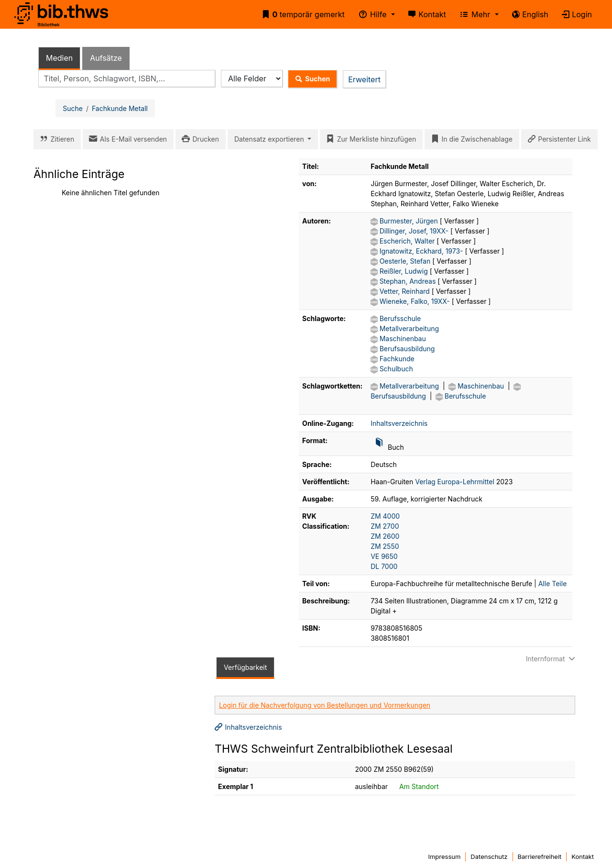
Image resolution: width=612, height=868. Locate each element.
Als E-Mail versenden (126, 139)
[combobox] (127, 79)
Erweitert (364, 79)
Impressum (444, 857)
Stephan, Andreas (409, 281)
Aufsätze (106, 58)
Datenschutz (489, 857)
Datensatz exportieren (270, 139)
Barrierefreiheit (540, 857)
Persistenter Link (557, 139)
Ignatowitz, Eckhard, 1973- (422, 251)
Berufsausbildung (407, 349)
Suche (73, 108)
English (528, 14)
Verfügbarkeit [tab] (245, 667)
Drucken (199, 139)
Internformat (552, 659)
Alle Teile (553, 584)
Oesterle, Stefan (406, 261)
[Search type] (252, 79)
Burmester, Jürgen (410, 221)
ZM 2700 (385, 526)
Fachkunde (397, 359)
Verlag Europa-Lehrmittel (455, 482)
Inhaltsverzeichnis (399, 423)
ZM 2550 (385, 546)
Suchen (311, 79)
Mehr (474, 14)
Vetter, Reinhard (406, 291)
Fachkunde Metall (120, 108)
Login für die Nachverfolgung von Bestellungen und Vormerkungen (325, 705)
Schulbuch (396, 369)
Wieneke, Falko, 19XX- (416, 301)
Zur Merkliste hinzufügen (369, 139)
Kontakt (425, 14)
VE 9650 (384, 556)
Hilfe (371, 14)
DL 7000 (384, 566)
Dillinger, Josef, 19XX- (415, 231)
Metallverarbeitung (409, 328)
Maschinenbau (403, 339)
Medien (59, 58)
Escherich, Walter (408, 241)
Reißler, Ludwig (405, 271)
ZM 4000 (385, 516)
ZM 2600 (385, 536)
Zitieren (55, 139)
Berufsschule (400, 318)
